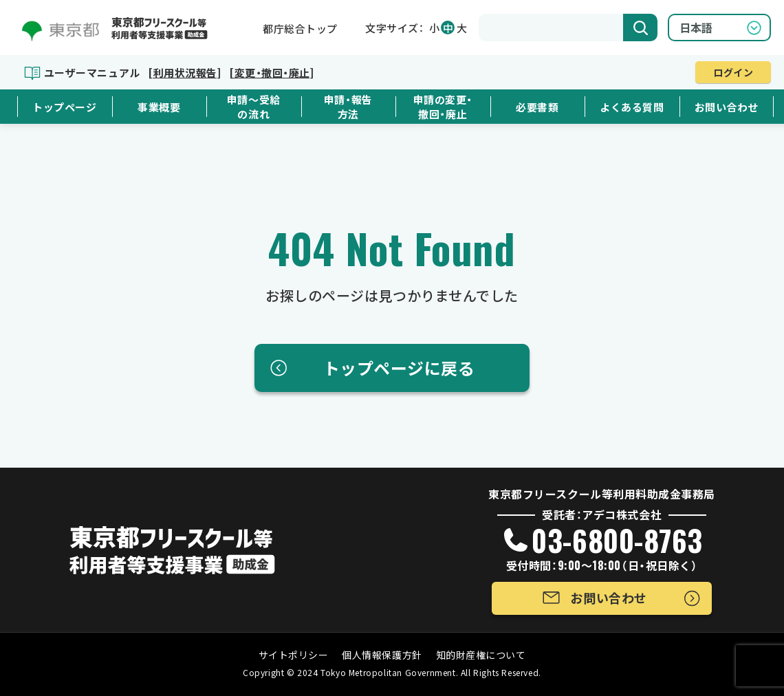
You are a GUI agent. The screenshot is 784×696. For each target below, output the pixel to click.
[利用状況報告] (184, 73)
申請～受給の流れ (254, 107)
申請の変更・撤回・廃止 (443, 107)
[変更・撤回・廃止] (271, 73)
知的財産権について (481, 655)
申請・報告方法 (348, 107)
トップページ (64, 107)
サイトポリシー (294, 655)
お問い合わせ (727, 107)
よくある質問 (632, 107)
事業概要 (159, 107)
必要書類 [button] (537, 107)
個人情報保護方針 (382, 655)
